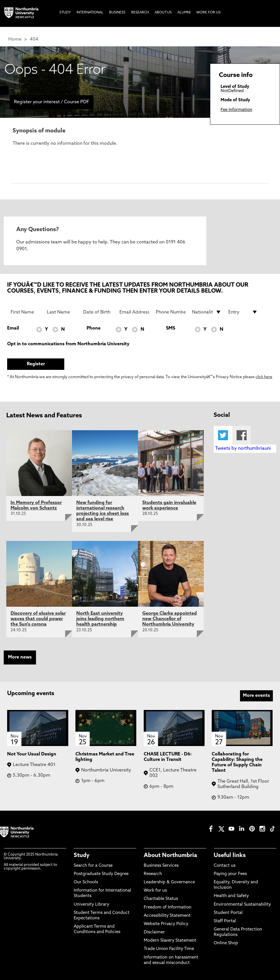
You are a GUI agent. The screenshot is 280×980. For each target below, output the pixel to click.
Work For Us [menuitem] (208, 13)
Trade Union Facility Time (169, 949)
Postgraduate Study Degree (101, 874)
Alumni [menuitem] (184, 13)
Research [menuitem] (140, 13)
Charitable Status (161, 899)
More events (256, 696)
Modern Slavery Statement (170, 941)
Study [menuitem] (65, 13)
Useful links (230, 856)
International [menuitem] (90, 13)
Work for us (155, 891)
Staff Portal (225, 921)
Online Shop (226, 943)
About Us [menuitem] (163, 13)
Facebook (242, 435)
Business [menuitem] (117, 13)
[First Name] (25, 312)
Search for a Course (93, 866)
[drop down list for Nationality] (207, 312)
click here (264, 377)
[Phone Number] (171, 312)
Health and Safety (231, 896)
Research (153, 874)
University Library (91, 905)
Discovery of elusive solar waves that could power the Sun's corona (38, 619)
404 (34, 39)
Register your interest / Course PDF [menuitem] (52, 102)
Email (13, 328)
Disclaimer (154, 932)
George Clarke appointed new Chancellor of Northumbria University (170, 619)
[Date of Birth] (98, 312)
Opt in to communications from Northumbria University (68, 344)
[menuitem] (4, 90)
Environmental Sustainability (242, 905)
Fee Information (236, 110)
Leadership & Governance (169, 882)
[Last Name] (62, 312)
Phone (94, 328)
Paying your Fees (230, 874)
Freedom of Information (168, 907)
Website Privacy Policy (166, 924)
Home (15, 39)
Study (82, 856)
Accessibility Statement (167, 916)
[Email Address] (134, 312)
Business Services (161, 866)
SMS (171, 328)
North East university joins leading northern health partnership (100, 619)
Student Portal (228, 913)
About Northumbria (170, 856)
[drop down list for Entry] (243, 312)
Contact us (225, 866)
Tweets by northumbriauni (243, 449)
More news (20, 657)
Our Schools (86, 882)
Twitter (223, 435)
